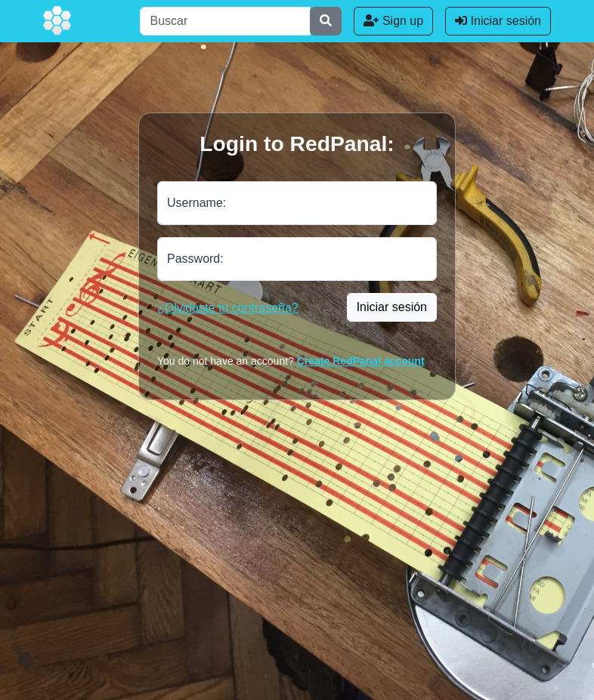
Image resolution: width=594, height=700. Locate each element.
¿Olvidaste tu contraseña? (228, 308)
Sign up (393, 21)
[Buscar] (225, 21)
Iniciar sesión (498, 21)
